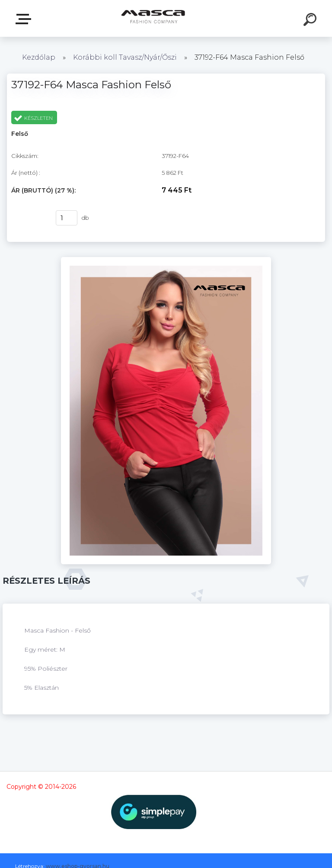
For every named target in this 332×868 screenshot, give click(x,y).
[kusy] (67, 218)
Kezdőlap (39, 57)
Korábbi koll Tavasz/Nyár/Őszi (126, 57)
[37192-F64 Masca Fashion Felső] (166, 260)
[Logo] (153, 18)
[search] (311, 21)
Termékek (25, 19)
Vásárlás (28, 218)
